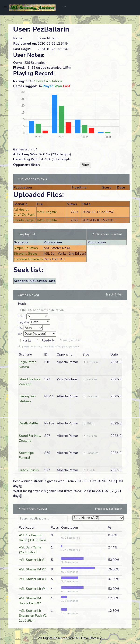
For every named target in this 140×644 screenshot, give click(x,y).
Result (22, 316)
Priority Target (24, 220)
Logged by (23, 322)
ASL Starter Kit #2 (32, 569)
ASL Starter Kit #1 (32, 560)
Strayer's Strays (26, 254)
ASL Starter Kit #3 (32, 579)
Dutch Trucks (29, 470)
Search (22, 304)
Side (20, 328)
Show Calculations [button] (48, 81)
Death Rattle (28, 423)
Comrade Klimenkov (28, 259)
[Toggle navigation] (63, 7)
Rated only (48, 341)
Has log (27, 341)
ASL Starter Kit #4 (32, 589)
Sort (20, 334)
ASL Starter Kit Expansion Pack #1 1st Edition (33, 616)
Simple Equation (26, 248)
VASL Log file (47, 212)
